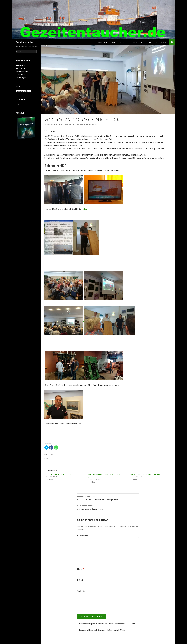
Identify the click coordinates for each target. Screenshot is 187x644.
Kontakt (164, 42)
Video (84, 209)
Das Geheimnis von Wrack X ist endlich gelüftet (108, 498)
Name (81, 569)
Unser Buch (102, 42)
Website (81, 591)
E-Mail (81, 580)
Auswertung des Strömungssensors (145, 474)
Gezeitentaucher (25, 42)
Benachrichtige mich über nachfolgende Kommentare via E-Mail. (108, 624)
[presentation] (108, 607)
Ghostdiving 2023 (22, 78)
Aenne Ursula (20, 75)
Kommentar (82, 536)
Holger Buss (66, 124)
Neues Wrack (20, 68)
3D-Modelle (125, 42)
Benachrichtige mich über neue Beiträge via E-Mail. (102, 630)
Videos (143, 42)
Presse (135, 42)
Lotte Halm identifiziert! (24, 65)
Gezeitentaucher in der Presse (59, 474)
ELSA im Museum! (22, 71)
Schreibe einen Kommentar (86, 124)
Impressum (153, 42)
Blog (17, 104)
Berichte (114, 42)
